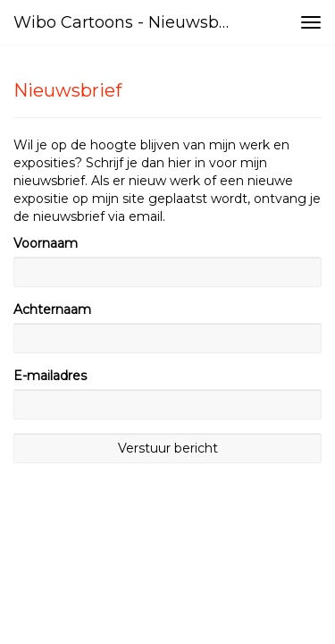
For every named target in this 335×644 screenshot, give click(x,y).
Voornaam (46, 243)
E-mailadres (50, 376)
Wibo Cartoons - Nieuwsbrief (128, 22)
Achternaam (52, 309)
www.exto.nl (179, 547)
